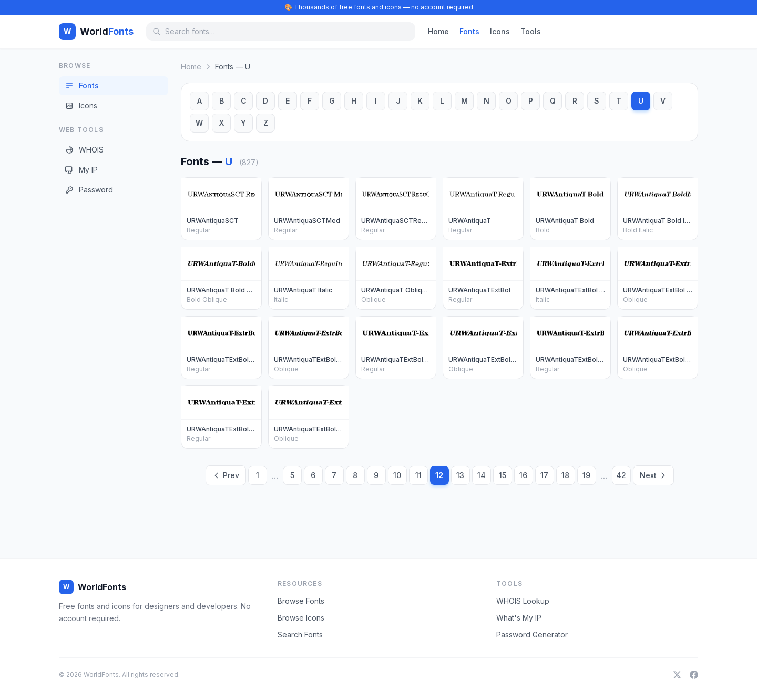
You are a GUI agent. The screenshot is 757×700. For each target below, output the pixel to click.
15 (503, 475)
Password (89, 190)
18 (565, 475)
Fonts (469, 31)
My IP (81, 170)
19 (586, 475)
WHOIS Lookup (523, 601)
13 (460, 475)
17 (544, 475)
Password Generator (532, 635)
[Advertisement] (101, 368)
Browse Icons (301, 618)
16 (523, 475)
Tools (531, 31)
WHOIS (84, 150)
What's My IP (519, 618)
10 (397, 475)
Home (438, 31)
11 (418, 475)
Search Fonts (300, 635)
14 (482, 475)
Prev (226, 475)
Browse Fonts (301, 601)
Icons (500, 31)
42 (621, 475)
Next (653, 475)
